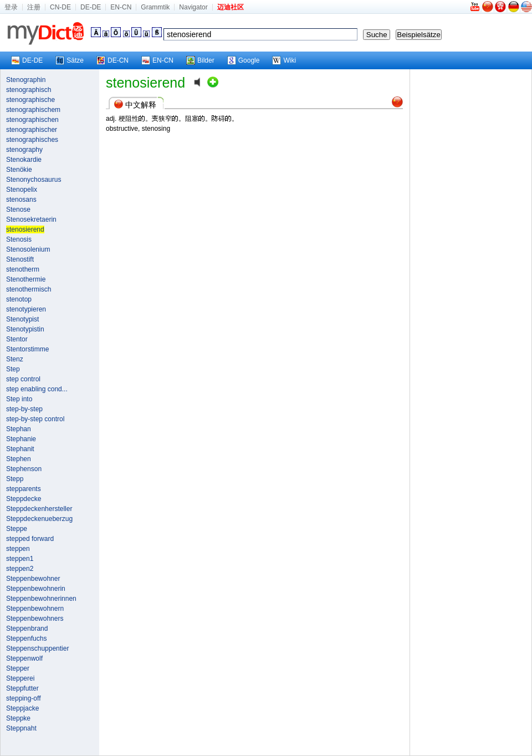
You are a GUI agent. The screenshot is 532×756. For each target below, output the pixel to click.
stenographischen (32, 120)
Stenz (15, 359)
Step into (19, 399)
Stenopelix (22, 190)
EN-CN (121, 7)
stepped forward (30, 539)
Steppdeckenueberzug (39, 519)
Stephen (19, 459)
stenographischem (33, 110)
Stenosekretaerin (31, 219)
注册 (34, 7)
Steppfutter (22, 688)
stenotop (19, 299)
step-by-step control (35, 419)
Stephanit (20, 449)
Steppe (17, 529)
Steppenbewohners (35, 619)
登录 (11, 7)
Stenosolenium (28, 249)
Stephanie (21, 439)
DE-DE (91, 7)
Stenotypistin (25, 329)
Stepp (15, 479)
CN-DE (60, 7)
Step (13, 369)
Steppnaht (21, 728)
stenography (24, 150)
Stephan (19, 429)
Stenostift (20, 259)
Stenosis (19, 239)
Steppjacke (22, 708)
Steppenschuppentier (37, 648)
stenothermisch (29, 289)
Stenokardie (24, 160)
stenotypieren (26, 309)
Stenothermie (26, 279)
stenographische (30, 100)
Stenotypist (22, 319)
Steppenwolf (24, 658)
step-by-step (24, 409)
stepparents (24, 489)
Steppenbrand (27, 629)
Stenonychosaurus (34, 180)
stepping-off (24, 698)
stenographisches (32, 140)
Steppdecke (24, 499)
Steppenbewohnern (35, 609)
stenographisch (29, 90)
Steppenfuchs (26, 638)
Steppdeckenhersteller (39, 509)
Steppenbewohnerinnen (41, 599)
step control (23, 379)
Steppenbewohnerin (36, 589)
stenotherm (23, 269)
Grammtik (155, 7)
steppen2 (20, 569)
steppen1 (20, 559)
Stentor (17, 339)
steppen (18, 549)
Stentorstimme (27, 349)
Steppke (18, 718)
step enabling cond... (37, 389)
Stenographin (26, 80)
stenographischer (32, 130)
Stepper (18, 668)
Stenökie (19, 170)
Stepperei (20, 678)
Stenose (18, 210)
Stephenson (24, 469)
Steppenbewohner (33, 579)
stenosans (21, 200)
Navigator (193, 7)
